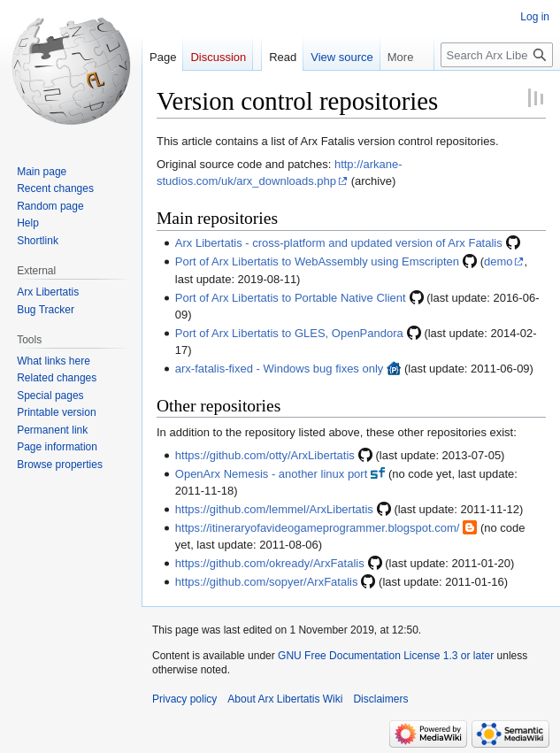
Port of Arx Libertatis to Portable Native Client (291, 298)
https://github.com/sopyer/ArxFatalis (267, 582)
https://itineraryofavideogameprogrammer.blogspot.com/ (318, 528)
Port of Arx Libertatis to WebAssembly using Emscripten (317, 261)
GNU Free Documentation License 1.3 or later (386, 656)
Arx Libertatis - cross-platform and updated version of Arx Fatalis (339, 243)
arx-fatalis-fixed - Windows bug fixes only (280, 369)
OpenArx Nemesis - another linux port (271, 474)
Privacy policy (184, 699)
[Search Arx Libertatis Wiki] (497, 55)
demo (499, 261)
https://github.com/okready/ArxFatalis (270, 563)
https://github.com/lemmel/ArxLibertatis (274, 509)
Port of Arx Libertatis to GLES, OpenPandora (289, 333)
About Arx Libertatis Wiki (285, 699)
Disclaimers (380, 699)
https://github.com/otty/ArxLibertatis (265, 455)
